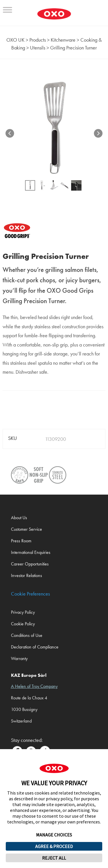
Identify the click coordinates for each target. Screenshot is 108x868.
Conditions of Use (27, 635)
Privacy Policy (23, 612)
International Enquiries (31, 552)
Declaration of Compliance (35, 647)
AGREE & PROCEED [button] (54, 846)
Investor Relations (26, 575)
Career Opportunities (30, 564)
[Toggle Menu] (7, 10)
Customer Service (26, 529)
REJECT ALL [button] (54, 858)
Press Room (21, 541)
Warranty (19, 658)
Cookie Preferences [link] (30, 594)
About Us (19, 518)
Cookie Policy (23, 624)
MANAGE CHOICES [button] (54, 835)
